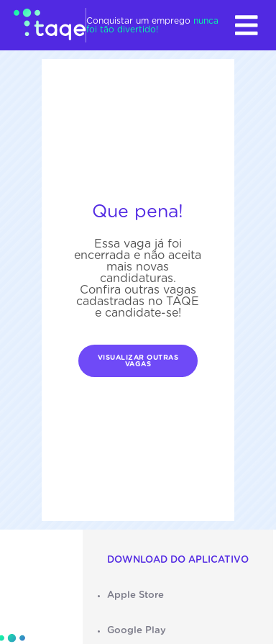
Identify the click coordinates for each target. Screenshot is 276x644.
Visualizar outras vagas (138, 361)
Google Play (137, 630)
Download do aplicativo (178, 560)
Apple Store (135, 595)
